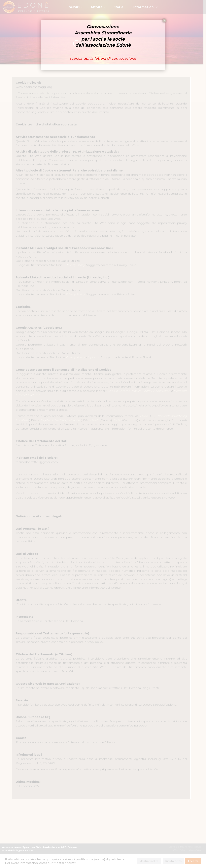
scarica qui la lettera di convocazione (103, 58)
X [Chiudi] (164, 21)
